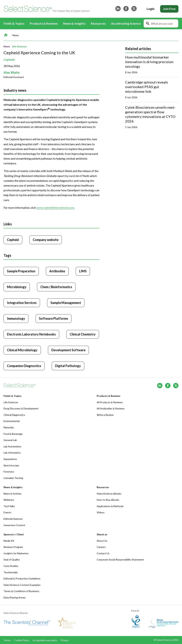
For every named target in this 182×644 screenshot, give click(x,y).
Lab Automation (12, 446)
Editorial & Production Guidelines (22, 578)
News (16, 35)
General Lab (10, 440)
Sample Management (66, 303)
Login (151, 9)
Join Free (169, 9)
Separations (10, 459)
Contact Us (103, 553)
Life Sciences (19, 46)
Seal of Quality (12, 560)
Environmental (12, 421)
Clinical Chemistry (83, 334)
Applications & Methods (110, 506)
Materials (9, 427)
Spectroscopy (11, 465)
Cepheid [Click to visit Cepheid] (13, 240)
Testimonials (11, 572)
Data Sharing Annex (15, 597)
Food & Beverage (13, 434)
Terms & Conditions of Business (21, 591)
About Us (102, 541)
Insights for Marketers (16, 553)
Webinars (9, 500)
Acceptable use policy (45, 640)
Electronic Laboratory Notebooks (31, 334)
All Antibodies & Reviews (111, 408)
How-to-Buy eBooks (108, 500)
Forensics (9, 472)
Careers (101, 547)
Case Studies (11, 566)
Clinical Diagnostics (14, 415)
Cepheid (9, 59)
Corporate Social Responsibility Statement (120, 560)
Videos (101, 512)
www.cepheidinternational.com (55, 208)
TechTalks (9, 506)
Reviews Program (13, 547)
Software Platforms (53, 318)
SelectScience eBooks (109, 494)
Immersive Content (14, 525)
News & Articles (13, 494)
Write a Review (105, 415)
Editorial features (13, 519)
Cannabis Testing (13, 478)
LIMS (83, 271)
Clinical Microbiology (22, 350)
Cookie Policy (22, 640)
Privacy (65, 640)
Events (7, 512)
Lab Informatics (12, 453)
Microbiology (17, 287)
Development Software (68, 350)
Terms (7, 640)
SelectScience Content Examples (22, 585)
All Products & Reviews (110, 402)
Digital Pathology (68, 366)
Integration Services (22, 303)
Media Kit (9, 541)
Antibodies (57, 271)
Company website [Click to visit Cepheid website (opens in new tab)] (46, 240)
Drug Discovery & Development (21, 408)
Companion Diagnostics (24, 366)
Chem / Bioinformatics (56, 287)
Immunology (16, 318)
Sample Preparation (21, 271)
